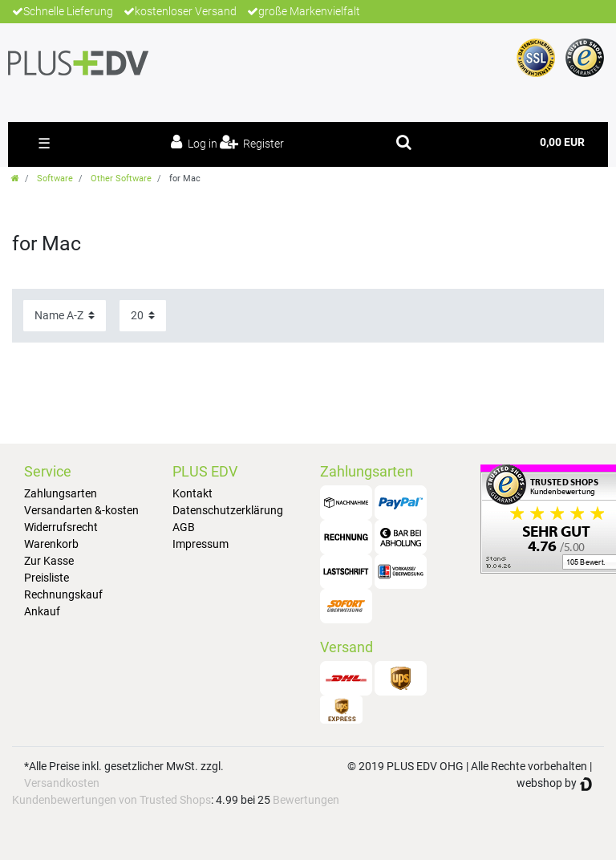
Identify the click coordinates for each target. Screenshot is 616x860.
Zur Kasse (49, 561)
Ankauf (42, 611)
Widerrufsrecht (61, 527)
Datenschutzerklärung (228, 510)
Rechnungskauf (63, 594)
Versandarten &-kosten (81, 510)
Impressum (201, 544)
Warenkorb (51, 544)
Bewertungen (306, 800)
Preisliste (47, 578)
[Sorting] (65, 316)
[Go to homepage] (15, 178)
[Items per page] (143, 316)
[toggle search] (404, 142)
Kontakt (192, 493)
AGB (184, 527)
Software (55, 178)
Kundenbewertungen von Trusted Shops (111, 800)
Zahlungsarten (61, 493)
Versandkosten (62, 783)
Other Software (121, 178)
